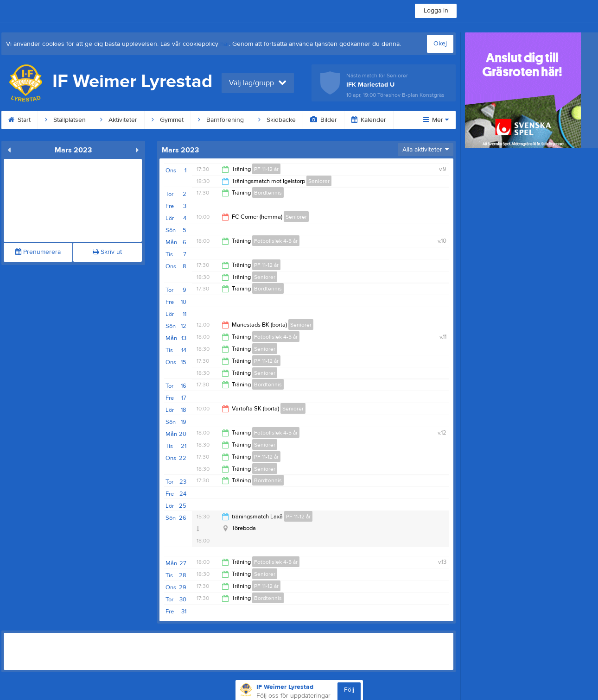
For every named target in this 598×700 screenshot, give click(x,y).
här (225, 44)
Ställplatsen (65, 120)
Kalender (369, 120)
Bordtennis (268, 193)
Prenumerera (38, 252)
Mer (436, 120)
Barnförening (221, 120)
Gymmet (168, 120)
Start (19, 120)
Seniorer (319, 181)
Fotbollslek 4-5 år (276, 241)
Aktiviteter (119, 120)
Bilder (324, 120)
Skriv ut (107, 252)
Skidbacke (277, 120)
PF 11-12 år (266, 169)
